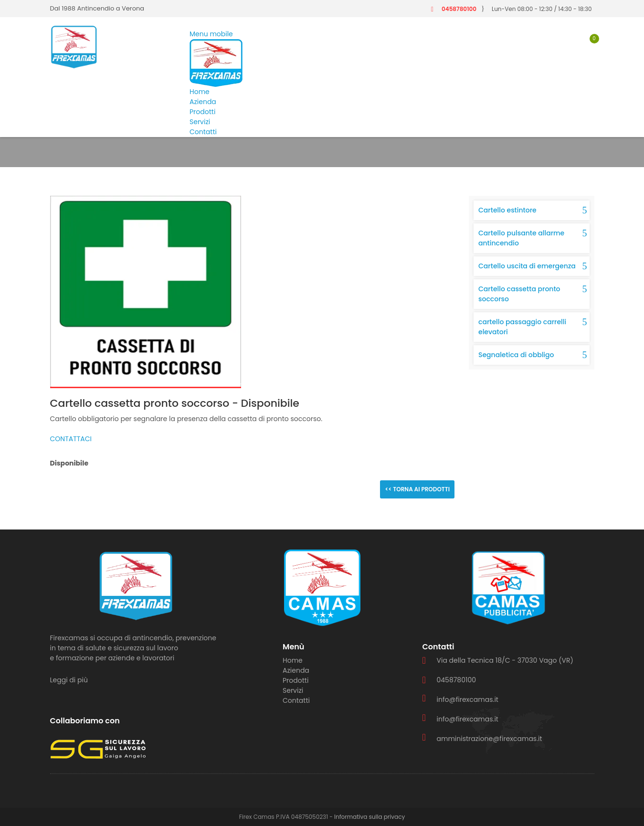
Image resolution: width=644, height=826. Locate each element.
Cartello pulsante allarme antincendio (521, 238)
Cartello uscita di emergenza (527, 266)
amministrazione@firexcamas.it (490, 739)
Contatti (203, 132)
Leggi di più (69, 680)
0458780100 (459, 9)
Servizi (200, 122)
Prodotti (202, 112)
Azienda (203, 102)
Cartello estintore (507, 210)
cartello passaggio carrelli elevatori (522, 327)
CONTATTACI (71, 439)
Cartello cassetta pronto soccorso (519, 294)
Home (200, 92)
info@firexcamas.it (468, 699)
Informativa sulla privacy (370, 817)
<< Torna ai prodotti (417, 489)
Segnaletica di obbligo (516, 355)
